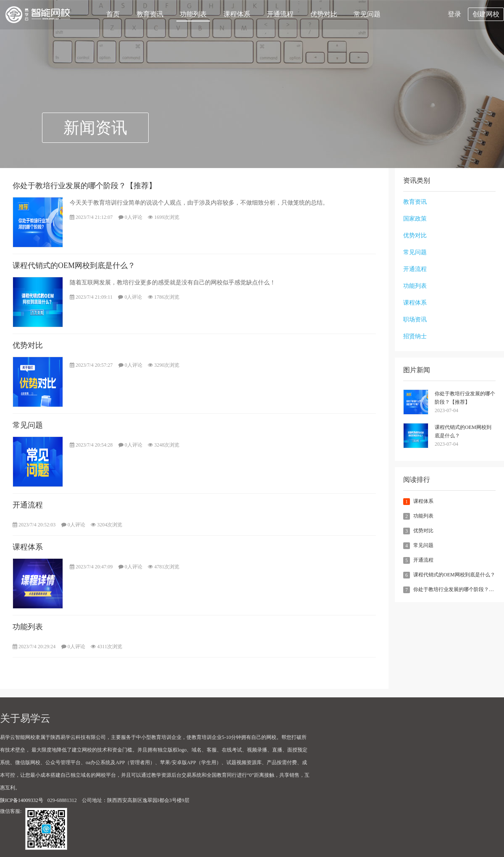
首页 (113, 14)
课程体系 (237, 14)
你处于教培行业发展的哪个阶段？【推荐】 (465, 398)
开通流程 (280, 14)
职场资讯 (415, 319)
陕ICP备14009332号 (22, 800)
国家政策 (415, 219)
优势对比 (324, 14)
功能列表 (193, 14)
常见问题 (367, 14)
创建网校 (486, 14)
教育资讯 (150, 14)
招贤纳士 (415, 336)
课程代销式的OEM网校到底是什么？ (463, 431)
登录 (454, 14)
